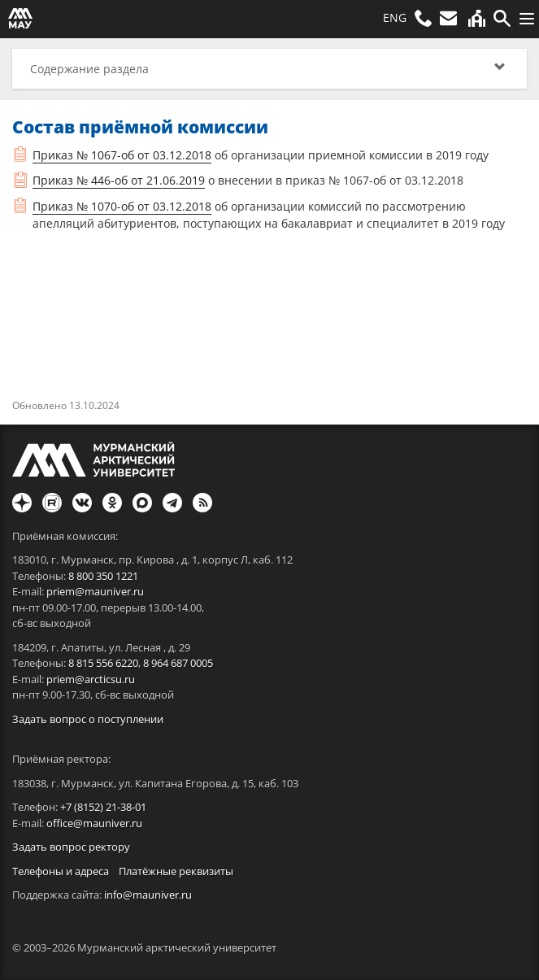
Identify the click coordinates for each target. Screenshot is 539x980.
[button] (269, 69)
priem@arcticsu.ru (91, 679)
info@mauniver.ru (148, 895)
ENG (395, 17)
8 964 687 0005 (178, 663)
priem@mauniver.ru (95, 591)
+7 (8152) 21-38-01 (103, 807)
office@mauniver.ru (94, 823)
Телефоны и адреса (61, 871)
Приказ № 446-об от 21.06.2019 (119, 180)
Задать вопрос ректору (71, 847)
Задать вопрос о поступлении (88, 719)
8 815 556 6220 (103, 663)
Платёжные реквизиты (176, 871)
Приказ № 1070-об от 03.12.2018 (122, 206)
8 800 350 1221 (103, 576)
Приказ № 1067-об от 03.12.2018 (122, 155)
